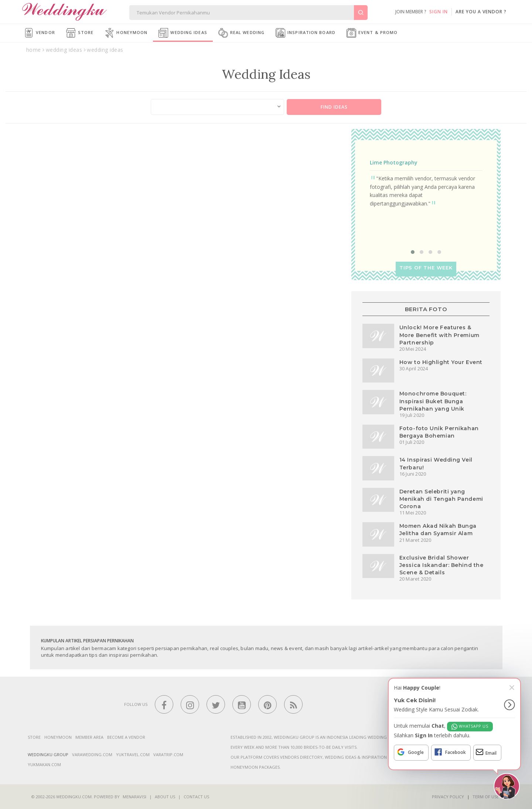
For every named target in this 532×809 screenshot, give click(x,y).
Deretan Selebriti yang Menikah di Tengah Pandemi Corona (441, 499)
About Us (165, 797)
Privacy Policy (448, 797)
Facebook (450, 752)
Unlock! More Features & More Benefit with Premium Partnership (439, 335)
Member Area (89, 737)
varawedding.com (92, 754)
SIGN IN (439, 12)
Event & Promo (372, 33)
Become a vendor (126, 737)
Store (80, 33)
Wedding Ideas (183, 33)
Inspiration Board (306, 33)
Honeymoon (126, 33)
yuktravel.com (133, 754)
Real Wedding (241, 33)
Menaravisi (134, 797)
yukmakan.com (44, 764)
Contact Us (196, 797)
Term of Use (486, 797)
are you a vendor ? (481, 12)
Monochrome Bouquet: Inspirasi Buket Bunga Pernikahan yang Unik (433, 401)
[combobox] (218, 107)
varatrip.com (168, 754)
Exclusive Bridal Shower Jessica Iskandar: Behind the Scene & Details (441, 565)
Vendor (40, 33)
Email (486, 752)
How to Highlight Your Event (441, 362)
